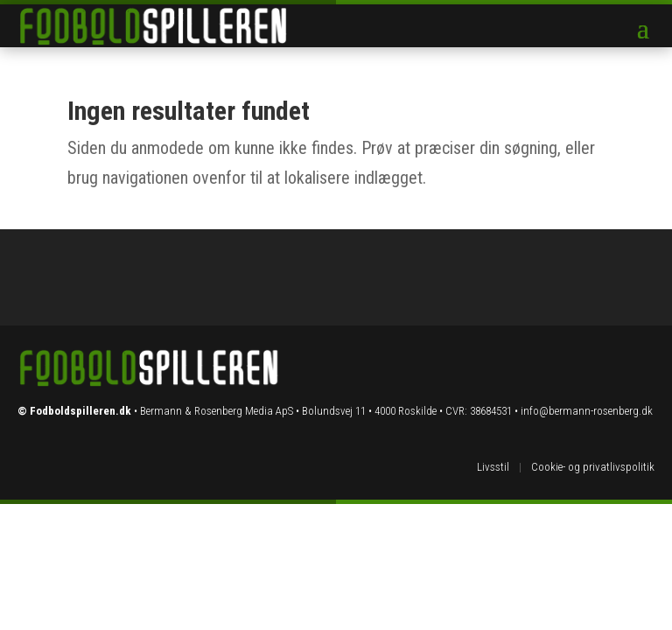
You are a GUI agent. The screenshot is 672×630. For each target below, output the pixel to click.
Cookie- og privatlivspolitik (593, 467)
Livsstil (493, 467)
